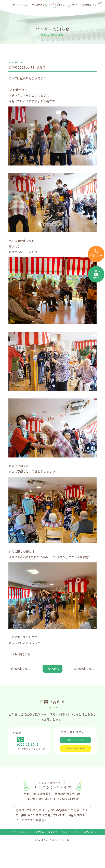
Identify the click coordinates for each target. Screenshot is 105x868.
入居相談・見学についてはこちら (75, 746)
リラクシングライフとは (26, 5)
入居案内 (84, 5)
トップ (12, 5)
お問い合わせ (90, 858)
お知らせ (75, 5)
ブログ (41, 5)
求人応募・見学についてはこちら (75, 768)
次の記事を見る (85, 669)
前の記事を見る (21, 669)
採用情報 (92, 5)
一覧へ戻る (52, 669)
